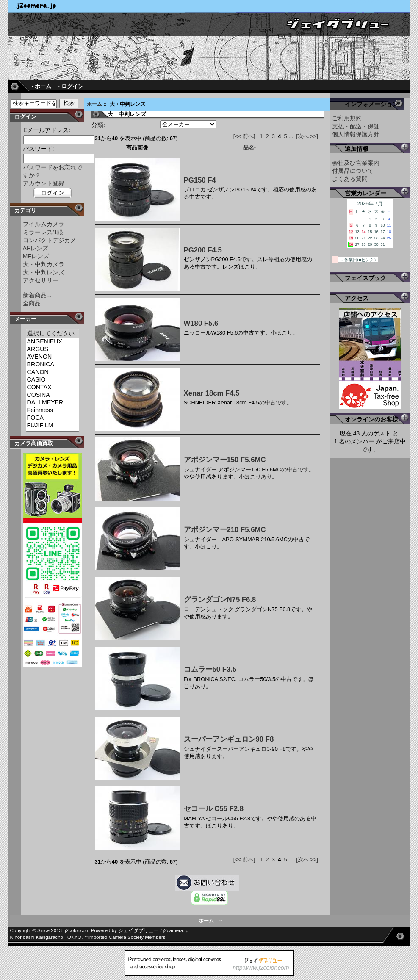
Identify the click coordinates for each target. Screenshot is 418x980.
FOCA (53, 418)
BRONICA (53, 365)
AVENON (53, 357)
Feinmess (53, 410)
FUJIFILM (53, 426)
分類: (98, 125)
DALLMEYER (53, 403)
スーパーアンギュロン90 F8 (229, 739)
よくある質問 (350, 179)
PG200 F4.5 (203, 250)
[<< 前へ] (244, 136)
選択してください (53, 334)
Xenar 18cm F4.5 (212, 393)
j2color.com (77, 930)
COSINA (53, 395)
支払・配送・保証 (356, 126)
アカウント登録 (44, 183)
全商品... (34, 303)
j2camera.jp (176, 930)
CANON (53, 372)
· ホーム (42, 86)
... (291, 136)
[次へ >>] (307, 136)
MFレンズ (36, 256)
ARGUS (53, 349)
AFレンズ (36, 248)
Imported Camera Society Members (127, 937)
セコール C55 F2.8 (214, 809)
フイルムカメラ (44, 224)
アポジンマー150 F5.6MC (225, 460)
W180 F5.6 (201, 323)
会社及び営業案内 (356, 163)
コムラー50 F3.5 (210, 669)
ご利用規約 (347, 118)
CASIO (53, 380)
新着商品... (37, 295)
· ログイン (71, 86)
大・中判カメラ (44, 264)
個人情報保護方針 (356, 134)
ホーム (94, 104)
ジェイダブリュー (138, 930)
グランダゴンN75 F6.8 (220, 599)
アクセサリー (41, 280)
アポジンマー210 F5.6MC (225, 530)
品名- (249, 148)
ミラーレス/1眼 (43, 232)
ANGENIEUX (53, 342)
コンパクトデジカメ (50, 240)
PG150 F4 (200, 180)
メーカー (25, 319)
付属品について (353, 171)
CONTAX (53, 388)
